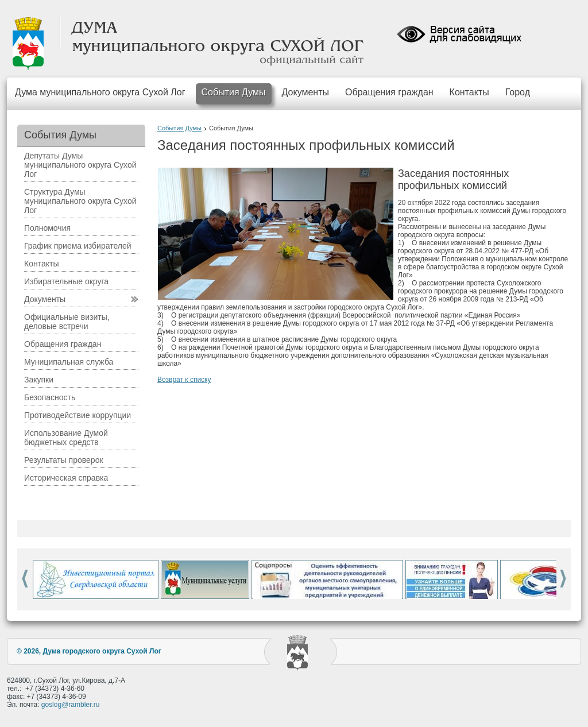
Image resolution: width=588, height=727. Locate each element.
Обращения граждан (389, 92)
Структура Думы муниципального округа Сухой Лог (80, 201)
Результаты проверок (64, 460)
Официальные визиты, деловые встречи (67, 322)
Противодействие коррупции (78, 415)
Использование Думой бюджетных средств (66, 438)
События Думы (234, 92)
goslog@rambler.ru (71, 705)
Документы (305, 92)
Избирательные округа (66, 281)
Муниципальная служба (69, 362)
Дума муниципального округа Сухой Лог (100, 92)
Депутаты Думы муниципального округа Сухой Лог (80, 165)
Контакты (469, 92)
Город (518, 92)
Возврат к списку (184, 380)
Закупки (39, 380)
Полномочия (47, 228)
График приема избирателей (78, 246)
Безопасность (50, 397)
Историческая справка (66, 478)
